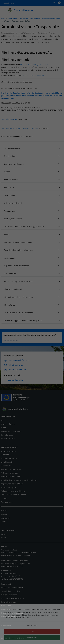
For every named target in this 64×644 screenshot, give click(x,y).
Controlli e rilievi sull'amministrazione (18, 250)
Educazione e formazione (11, 476)
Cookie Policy (6, 606)
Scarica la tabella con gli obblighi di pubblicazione (20, 128)
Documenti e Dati (8, 439)
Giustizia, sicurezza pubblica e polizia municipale (19, 480)
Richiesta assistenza (9, 595)
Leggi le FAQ (6, 584)
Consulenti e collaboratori (14, 164)
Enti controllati (10, 195)
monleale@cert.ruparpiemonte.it (18, 563)
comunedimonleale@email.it (17, 561)
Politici (4, 428)
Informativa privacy (9, 602)
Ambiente (5, 455)
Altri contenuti (9, 305)
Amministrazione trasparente (12, 598)
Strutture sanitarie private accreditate (19, 313)
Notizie (4, 514)
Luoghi (4, 534)
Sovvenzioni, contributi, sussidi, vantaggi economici (24, 227)
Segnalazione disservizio (11, 591)
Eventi (4, 538)
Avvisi (4, 522)
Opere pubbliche (10, 274)
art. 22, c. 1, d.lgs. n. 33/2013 (33, 75)
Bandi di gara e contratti (13, 219)
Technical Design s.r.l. (17, 638)
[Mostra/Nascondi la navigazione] (5, 10)
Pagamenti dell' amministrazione (16, 266)
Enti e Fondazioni (8, 435)
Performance (9, 187)
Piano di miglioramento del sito (13, 617)
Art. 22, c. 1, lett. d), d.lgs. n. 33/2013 (34, 64)
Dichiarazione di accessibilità (12, 613)
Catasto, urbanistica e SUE (11, 469)
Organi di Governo (8, 424)
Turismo (4, 498)
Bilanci (6, 234)
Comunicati (6, 518)
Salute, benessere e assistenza (13, 491)
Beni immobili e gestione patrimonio (18, 242)
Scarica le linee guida (9, 119)
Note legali (5, 609)
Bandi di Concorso (11, 180)
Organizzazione (10, 156)
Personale (7, 172)
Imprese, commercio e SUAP (12, 484)
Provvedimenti (9, 211)
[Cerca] (58, 10)
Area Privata (6, 625)
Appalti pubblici (7, 462)
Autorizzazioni (7, 466)
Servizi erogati (9, 258)
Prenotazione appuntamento (12, 587)
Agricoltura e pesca (9, 451)
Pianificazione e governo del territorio (18, 281)
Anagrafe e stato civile (10, 458)
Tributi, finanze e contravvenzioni (14, 495)
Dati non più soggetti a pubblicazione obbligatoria (23, 321)
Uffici (3, 420)
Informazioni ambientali (13, 289)
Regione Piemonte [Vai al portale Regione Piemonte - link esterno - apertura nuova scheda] (9, 3)
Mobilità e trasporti (9, 487)
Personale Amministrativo (11, 431)
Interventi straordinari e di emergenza (18, 297)
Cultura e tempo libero (10, 473)
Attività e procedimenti (13, 203)
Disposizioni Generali (12, 148)
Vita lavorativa (7, 502)
